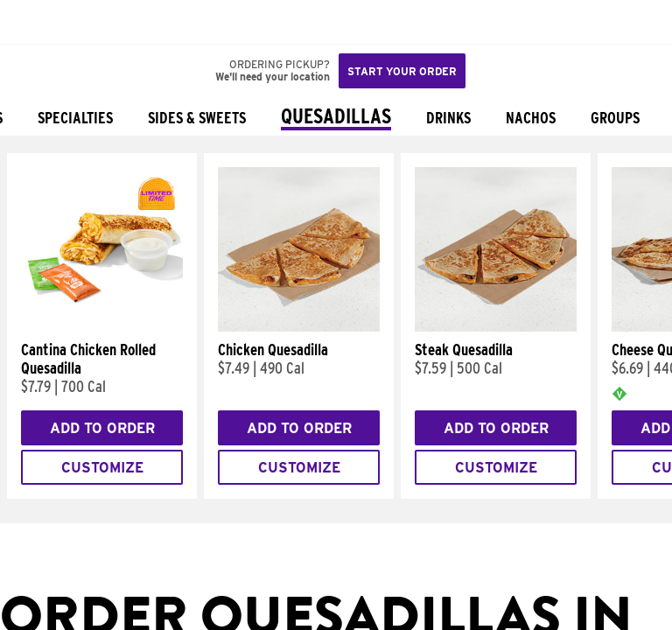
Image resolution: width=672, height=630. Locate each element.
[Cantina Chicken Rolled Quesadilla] (102, 327)
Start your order (402, 71)
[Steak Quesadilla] (496, 327)
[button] (72, 22)
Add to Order (102, 428)
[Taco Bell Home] (31, 22)
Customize (102, 468)
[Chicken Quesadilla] (299, 327)
